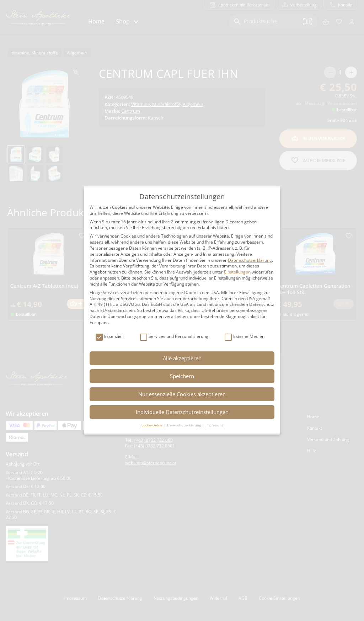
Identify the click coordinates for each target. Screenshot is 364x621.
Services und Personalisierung (174, 337)
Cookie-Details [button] (152, 425)
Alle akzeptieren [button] (182, 358)
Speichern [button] (182, 376)
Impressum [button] (214, 425)
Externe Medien (245, 337)
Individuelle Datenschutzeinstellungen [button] (182, 412)
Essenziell (110, 337)
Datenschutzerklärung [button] (184, 425)
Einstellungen (237, 272)
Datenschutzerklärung (250, 260)
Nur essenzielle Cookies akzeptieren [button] (182, 394)
